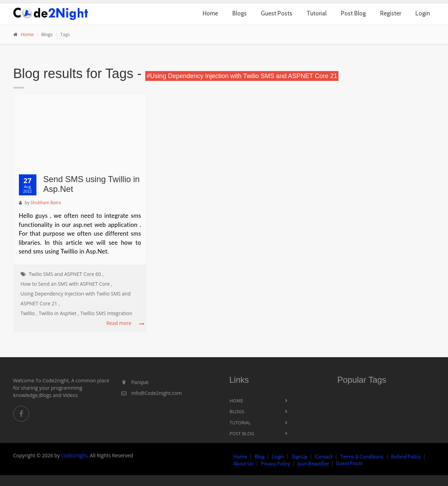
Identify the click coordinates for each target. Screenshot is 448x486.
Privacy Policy (276, 464)
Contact (324, 457)
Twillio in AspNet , (59, 313)
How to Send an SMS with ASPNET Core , (67, 284)
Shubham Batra (46, 203)
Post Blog (353, 13)
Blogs (240, 13)
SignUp (299, 457)
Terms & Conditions (362, 457)
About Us (243, 464)
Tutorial (317, 13)
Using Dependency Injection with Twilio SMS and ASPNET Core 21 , (76, 298)
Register (391, 13)
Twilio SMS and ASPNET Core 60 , (66, 274)
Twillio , (29, 313)
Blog (260, 457)
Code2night (74, 455)
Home (210, 13)
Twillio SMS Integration (106, 313)
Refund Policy (406, 457)
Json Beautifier (313, 464)
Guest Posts (276, 13)
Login (423, 13)
